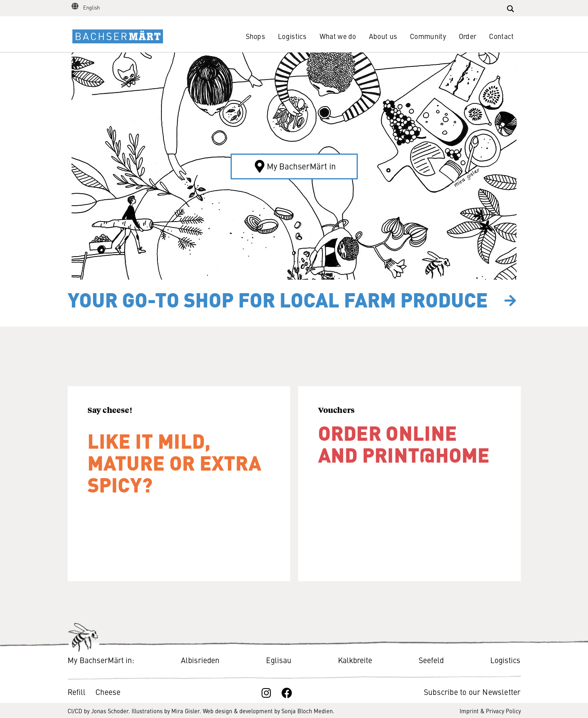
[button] (294, 166)
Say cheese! (110, 410)
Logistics (292, 36)
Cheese (108, 692)
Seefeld (431, 660)
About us (383, 36)
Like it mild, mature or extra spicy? (175, 462)
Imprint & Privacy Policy (490, 711)
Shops (256, 36)
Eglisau (279, 660)
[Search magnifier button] (510, 9)
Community (428, 36)
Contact (501, 36)
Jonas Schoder (110, 711)
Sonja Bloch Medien (307, 711)
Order (468, 36)
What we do (338, 36)
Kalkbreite (355, 660)
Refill (78, 692)
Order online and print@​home (404, 443)
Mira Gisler (185, 711)
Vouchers (337, 410)
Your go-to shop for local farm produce (278, 299)
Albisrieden (200, 660)
